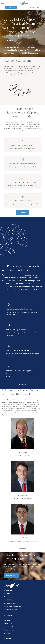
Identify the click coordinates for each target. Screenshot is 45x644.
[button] (11, 8)
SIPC (24, 603)
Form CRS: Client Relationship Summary (18, 623)
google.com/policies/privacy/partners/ (23, 632)
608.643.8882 (34, 8)
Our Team (23, 548)
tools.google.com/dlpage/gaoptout (13, 635)
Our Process (23, 385)
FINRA (21, 603)
